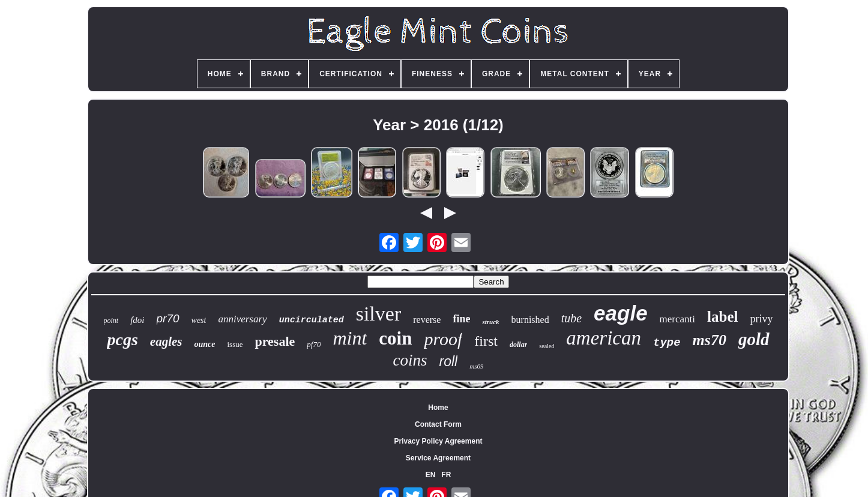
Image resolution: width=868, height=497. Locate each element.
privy (761, 319)
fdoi (137, 320)
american (604, 338)
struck (490, 322)
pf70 (314, 344)
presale (275, 341)
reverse (427, 320)
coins (410, 360)
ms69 (476, 366)
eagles (166, 342)
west (199, 320)
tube (571, 318)
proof (443, 339)
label (722, 317)
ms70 (710, 340)
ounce (204, 344)
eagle (621, 313)
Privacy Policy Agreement (439, 441)
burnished (530, 320)
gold (754, 339)
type (667, 343)
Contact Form (438, 424)
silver (379, 314)
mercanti (677, 319)
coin (395, 338)
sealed (547, 346)
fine (461, 319)
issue (235, 344)
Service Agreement (438, 458)
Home (438, 408)
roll (449, 361)
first (486, 341)
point (111, 321)
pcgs (122, 339)
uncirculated (312, 320)
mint (350, 338)
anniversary (242, 319)
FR (446, 475)
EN (431, 475)
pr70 (168, 318)
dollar (518, 345)
